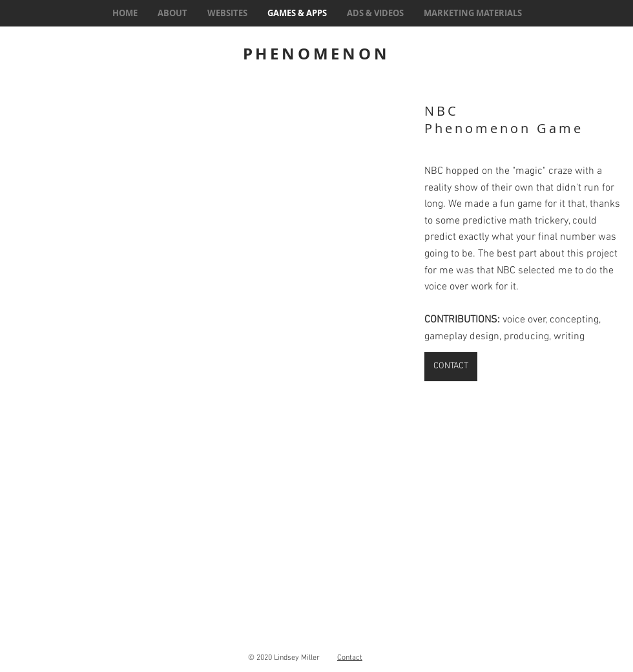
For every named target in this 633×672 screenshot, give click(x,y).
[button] (206, 222)
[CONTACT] (451, 367)
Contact (350, 658)
